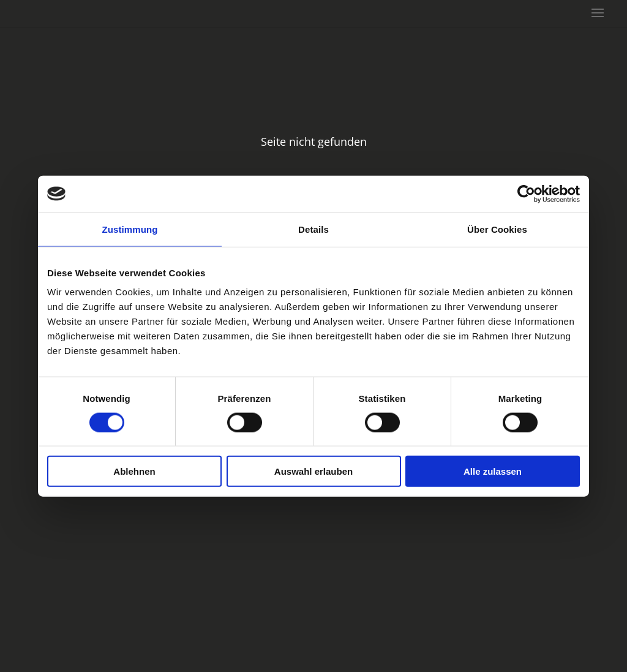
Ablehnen (134, 471)
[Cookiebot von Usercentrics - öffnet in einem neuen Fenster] (526, 194)
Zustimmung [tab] (130, 229)
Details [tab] (313, 229)
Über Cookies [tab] (497, 229)
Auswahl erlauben (313, 471)
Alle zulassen (493, 471)
